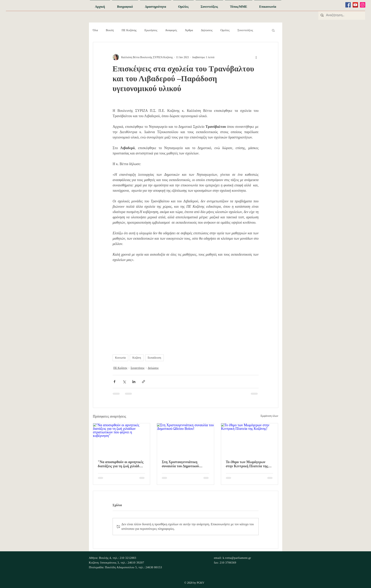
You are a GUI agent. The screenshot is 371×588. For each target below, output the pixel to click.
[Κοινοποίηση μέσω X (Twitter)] (124, 382)
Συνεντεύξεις (245, 30)
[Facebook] (348, 5)
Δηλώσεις (207, 30)
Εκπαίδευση (154, 358)
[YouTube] (355, 5)
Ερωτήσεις (151, 30)
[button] (273, 30)
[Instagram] (363, 5)
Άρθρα (189, 30)
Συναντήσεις (138, 368)
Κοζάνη (137, 358)
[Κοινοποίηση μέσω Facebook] (114, 382)
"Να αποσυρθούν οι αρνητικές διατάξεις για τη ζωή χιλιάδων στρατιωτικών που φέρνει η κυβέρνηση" (121, 464)
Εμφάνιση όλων (269, 416)
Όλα (95, 30)
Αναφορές (171, 30)
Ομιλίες (225, 30)
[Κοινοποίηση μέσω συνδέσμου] (143, 382)
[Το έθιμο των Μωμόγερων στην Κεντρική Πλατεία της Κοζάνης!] (250, 439)
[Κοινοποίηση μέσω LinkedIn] (134, 382)
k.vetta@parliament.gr (237, 558)
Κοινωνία (121, 358)
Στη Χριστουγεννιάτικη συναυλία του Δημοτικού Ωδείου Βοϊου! (180, 464)
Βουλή (110, 30)
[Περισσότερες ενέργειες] (256, 57)
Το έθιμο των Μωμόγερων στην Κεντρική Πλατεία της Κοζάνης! (247, 464)
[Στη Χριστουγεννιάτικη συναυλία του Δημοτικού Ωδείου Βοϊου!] (185, 439)
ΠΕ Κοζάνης (129, 30)
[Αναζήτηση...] (341, 15)
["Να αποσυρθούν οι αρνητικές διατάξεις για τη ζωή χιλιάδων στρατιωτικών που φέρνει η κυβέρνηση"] (122, 439)
